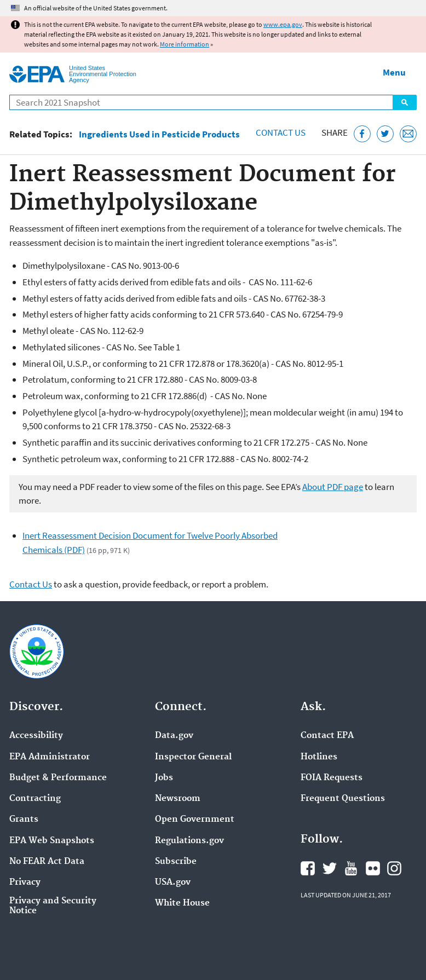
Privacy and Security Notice (53, 906)
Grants (24, 820)
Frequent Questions (343, 799)
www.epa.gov (283, 24)
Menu (394, 72)
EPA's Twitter (330, 868)
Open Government (195, 820)
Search (405, 102)
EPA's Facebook (308, 868)
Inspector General (193, 757)
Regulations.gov (189, 841)
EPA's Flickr (373, 868)
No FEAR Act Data (47, 862)
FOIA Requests (332, 778)
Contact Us (281, 132)
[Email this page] (408, 134)
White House (182, 903)
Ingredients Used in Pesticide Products (159, 134)
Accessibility (36, 736)
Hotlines (319, 757)
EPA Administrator (50, 757)
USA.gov (173, 883)
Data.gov (174, 736)
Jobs (164, 778)
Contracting (35, 799)
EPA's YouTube (351, 868)
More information (185, 44)
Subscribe (176, 862)
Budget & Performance (58, 778)
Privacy (25, 883)
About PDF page (333, 487)
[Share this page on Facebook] (362, 134)
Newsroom (178, 799)
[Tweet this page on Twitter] (385, 134)
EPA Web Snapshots (52, 841)
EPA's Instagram (394, 868)
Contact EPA (327, 736)
